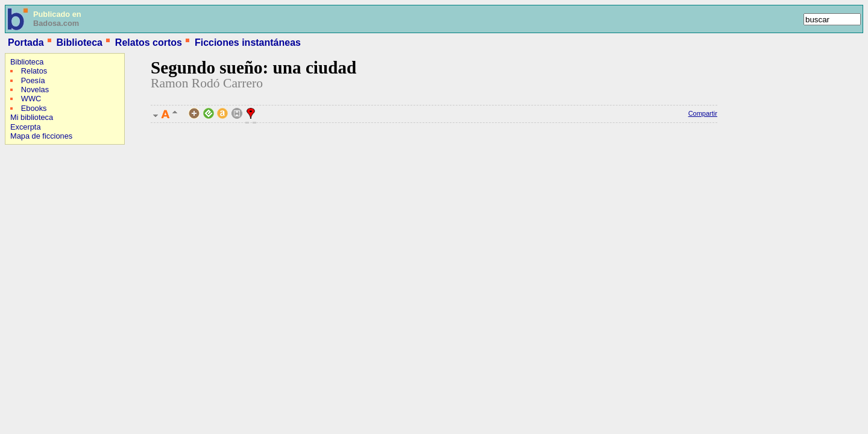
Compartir (703, 113)
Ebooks (34, 108)
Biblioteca (79, 42)
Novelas (35, 90)
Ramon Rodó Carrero (207, 83)
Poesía (33, 80)
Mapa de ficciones (41, 136)
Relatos (34, 71)
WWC (31, 99)
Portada (26, 42)
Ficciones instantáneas (248, 42)
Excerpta (26, 127)
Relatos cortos (149, 42)
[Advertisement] (41, 227)
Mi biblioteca (32, 117)
